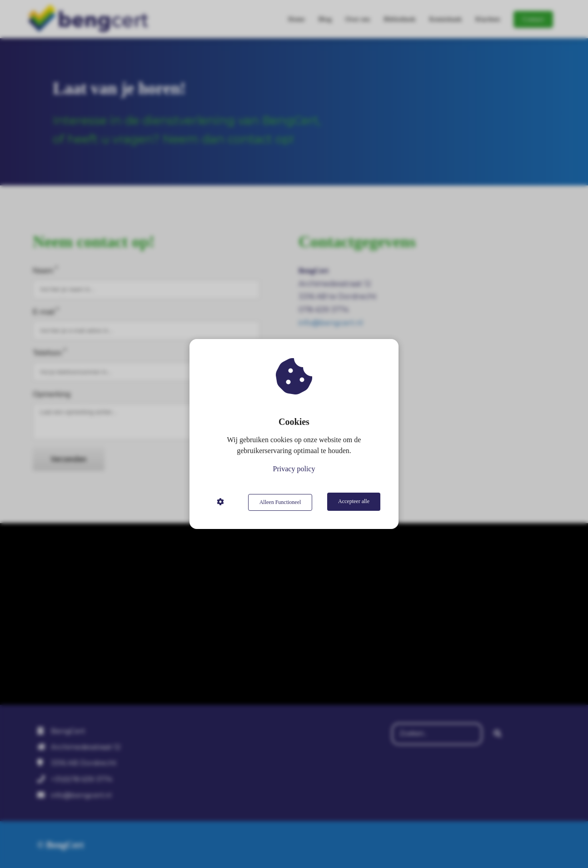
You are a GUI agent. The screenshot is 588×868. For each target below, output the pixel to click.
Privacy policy (294, 470)
